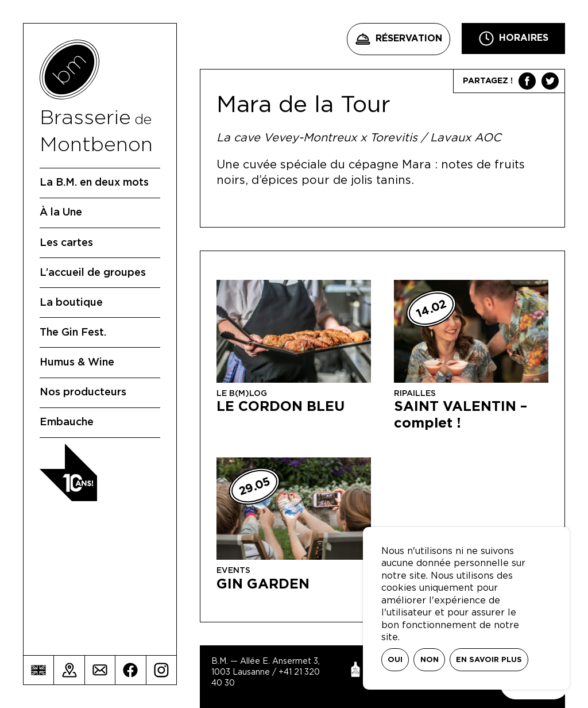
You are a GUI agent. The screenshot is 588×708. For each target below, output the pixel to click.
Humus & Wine (77, 363)
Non (430, 660)
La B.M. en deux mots (94, 183)
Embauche (67, 422)
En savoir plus (489, 660)
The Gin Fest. (73, 333)
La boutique (71, 303)
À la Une (61, 213)
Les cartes (66, 243)
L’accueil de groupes (93, 273)
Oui (395, 660)
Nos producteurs (83, 393)
